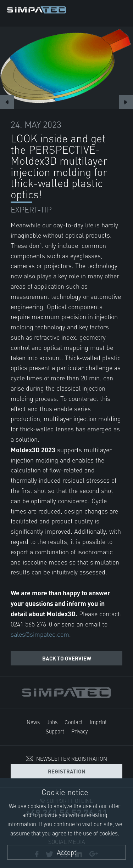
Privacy (79, 731)
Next (126, 102)
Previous (7, 102)
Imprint (98, 722)
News (33, 722)
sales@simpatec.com (40, 634)
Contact (74, 722)
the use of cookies (96, 833)
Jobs (52, 722)
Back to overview (67, 658)
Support (55, 731)
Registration (67, 771)
